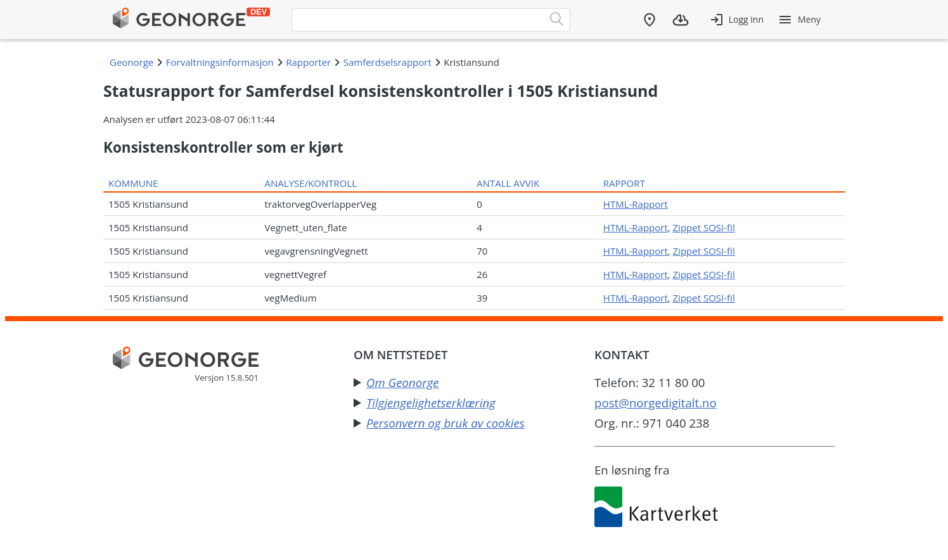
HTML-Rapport (636, 204)
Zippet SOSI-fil (704, 227)
